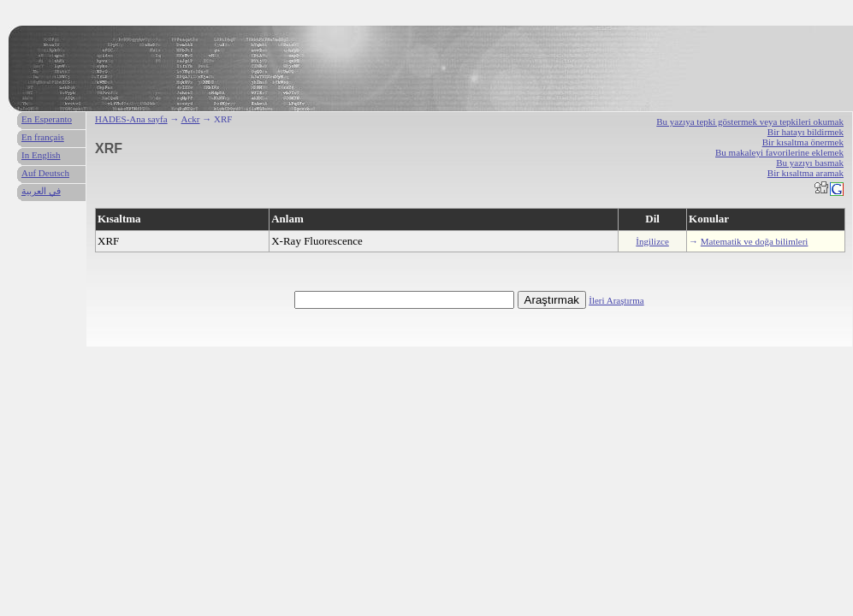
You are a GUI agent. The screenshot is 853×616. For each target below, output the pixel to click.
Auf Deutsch (45, 173)
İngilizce (652, 241)
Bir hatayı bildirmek (806, 132)
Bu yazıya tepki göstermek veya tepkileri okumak (750, 121)
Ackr (191, 119)
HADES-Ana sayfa (131, 119)
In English (41, 155)
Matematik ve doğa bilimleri (755, 241)
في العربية (41, 191)
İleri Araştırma (616, 300)
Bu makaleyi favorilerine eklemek (779, 152)
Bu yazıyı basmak (810, 163)
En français (43, 137)
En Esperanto (47, 119)
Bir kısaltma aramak (806, 173)
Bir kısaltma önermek (803, 142)
